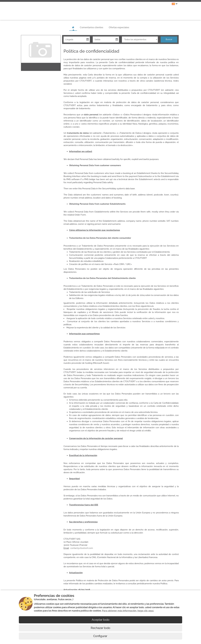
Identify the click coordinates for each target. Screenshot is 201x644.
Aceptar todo (101, 620)
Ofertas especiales (119, 27)
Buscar (169, 39)
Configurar (101, 636)
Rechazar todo (100, 628)
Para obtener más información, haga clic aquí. (128, 611)
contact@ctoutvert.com (82, 548)
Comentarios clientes (91, 27)
